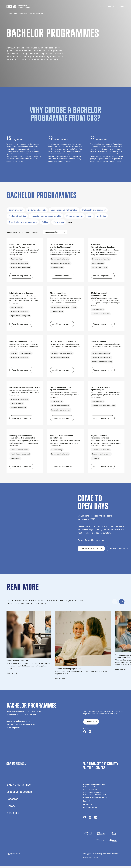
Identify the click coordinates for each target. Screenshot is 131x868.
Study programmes (21, 13)
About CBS (13, 813)
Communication (16, 210)
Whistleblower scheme (90, 858)
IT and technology (74, 216)
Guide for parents (13, 728)
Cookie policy (98, 854)
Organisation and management (23, 222)
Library (11, 806)
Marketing (101, 216)
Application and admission (17, 721)
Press (85, 801)
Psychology (59, 222)
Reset (71, 222)
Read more (10, 673)
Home (10, 13)
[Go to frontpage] (18, 6)
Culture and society (37, 210)
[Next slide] (122, 602)
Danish (98, 6)
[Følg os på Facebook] (85, 732)
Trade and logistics (17, 216)
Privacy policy (88, 854)
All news (86, 804)
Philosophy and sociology (94, 210)
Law (90, 216)
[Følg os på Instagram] (90, 732)
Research (12, 799)
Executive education (19, 792)
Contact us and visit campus (94, 798)
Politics (45, 222)
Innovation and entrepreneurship (46, 216)
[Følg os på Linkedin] (96, 818)
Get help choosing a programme (19, 724)
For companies (89, 808)
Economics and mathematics (64, 210)
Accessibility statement (111, 854)
